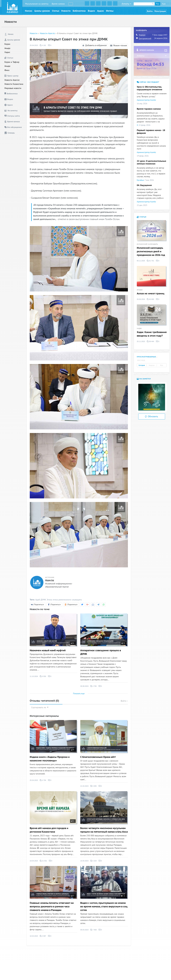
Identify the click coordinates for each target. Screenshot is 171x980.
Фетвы (110, 11)
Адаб (38, 600)
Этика (49, 600)
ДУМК (43, 600)
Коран (7, 44)
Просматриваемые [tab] (146, 357)
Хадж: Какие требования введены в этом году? (152, 334)
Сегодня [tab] (142, 365)
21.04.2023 (84, 786)
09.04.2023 (84, 930)
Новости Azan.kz (12, 80)
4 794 (43, 780)
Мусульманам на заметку (37, 4)
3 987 (43, 936)
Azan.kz (50, 580)
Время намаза (58, 4)
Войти (150, 11)
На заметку (144, 379)
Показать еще (79, 694)
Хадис (7, 52)
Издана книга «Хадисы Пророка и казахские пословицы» (50, 759)
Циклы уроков (42, 11)
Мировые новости (13, 88)
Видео (91, 11)
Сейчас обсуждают (148, 82)
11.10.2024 (34, 676)
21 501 (43, 861)
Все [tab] (162, 365)
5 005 (93, 786)
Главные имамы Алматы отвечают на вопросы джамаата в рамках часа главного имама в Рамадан (52, 907)
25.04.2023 (34, 45)
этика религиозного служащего (67, 600)
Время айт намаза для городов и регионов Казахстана (49, 830)
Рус (158, 4)
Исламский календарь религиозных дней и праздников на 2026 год (151, 252)
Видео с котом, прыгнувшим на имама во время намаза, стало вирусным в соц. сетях (104, 907)
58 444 (150, 341)
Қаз (164, 4)
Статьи (56, 11)
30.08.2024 (84, 686)
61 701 (150, 261)
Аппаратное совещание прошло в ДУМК (101, 652)
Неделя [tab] (152, 365)
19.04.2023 (34, 861)
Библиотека (79, 11)
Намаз (29, 11)
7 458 (93, 930)
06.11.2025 (141, 261)
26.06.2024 (141, 299)
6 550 (43, 676)
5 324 (93, 861)
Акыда (7, 48)
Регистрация (160, 11)
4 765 (93, 686)
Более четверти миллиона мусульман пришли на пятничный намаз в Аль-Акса (104, 830)
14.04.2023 (84, 861)
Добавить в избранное (94, 45)
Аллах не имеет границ (151, 294)
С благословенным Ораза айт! (98, 757)
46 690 (150, 299)
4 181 (43, 45)
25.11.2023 (141, 341)
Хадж (139, 328)
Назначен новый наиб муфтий (48, 650)
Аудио (100, 11)
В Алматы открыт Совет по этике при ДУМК (77, 33)
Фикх (7, 70)
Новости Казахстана (14, 84)
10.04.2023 (34, 936)
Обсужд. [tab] (141, 360)
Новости (66, 11)
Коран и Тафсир (12, 62)
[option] (152, 397)
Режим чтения (118, 45)
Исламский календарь (147, 244)
